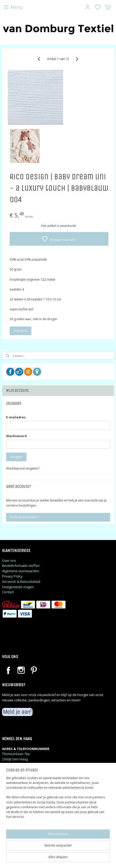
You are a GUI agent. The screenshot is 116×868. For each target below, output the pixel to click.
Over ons (9, 561)
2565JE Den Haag (15, 759)
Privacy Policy (12, 576)
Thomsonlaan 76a (16, 754)
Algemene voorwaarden (21, 571)
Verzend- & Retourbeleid (21, 582)
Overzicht (20, 331)
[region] (58, 799)
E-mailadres (16, 417)
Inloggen (16, 457)
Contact (8, 592)
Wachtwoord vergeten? (23, 468)
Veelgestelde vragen (18, 587)
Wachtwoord (16, 436)
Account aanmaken (24, 517)
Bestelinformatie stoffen (21, 566)
